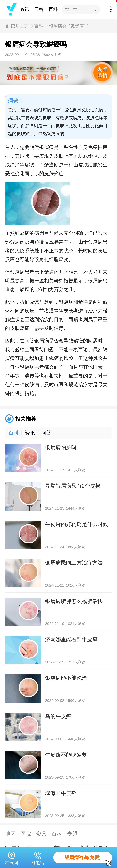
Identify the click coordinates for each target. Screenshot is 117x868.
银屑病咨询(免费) (88, 859)
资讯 (25, 9)
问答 (39, 9)
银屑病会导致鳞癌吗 (69, 26)
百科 (53, 9)
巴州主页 (20, 26)
